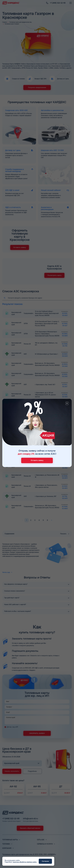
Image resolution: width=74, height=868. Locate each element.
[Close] (67, 403)
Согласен (45, 861)
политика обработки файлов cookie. (25, 862)
